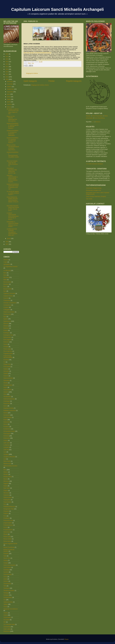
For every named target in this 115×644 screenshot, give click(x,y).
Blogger (67, 639)
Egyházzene (7, 321)
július (9, 94)
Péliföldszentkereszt (9, 507)
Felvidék (6, 347)
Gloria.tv (98, 122)
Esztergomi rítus (8, 335)
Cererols (6, 298)
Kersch (5, 424)
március (10, 104)
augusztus (10, 92)
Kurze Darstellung (99, 118)
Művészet (6, 481)
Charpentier (7, 300)
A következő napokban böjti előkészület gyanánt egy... (12, 171)
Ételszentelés (7, 337)
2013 (7, 69)
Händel (6, 383)
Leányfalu (6, 447)
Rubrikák (6, 554)
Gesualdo (6, 371)
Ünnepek (6, 595)
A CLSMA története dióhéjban (95, 164)
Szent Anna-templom (10, 565)
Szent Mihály (7, 567)
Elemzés (6, 323)
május (9, 99)
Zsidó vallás (7, 629)
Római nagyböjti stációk (10, 544)
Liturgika (6, 454)
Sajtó (5, 556)
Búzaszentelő (7, 289)
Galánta (6, 369)
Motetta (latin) (7, 477)
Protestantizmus (8, 525)
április (9, 102)
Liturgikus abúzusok (9, 457)
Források (6, 360)
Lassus (6, 440)
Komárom (6, 427)
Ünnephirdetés (8, 597)
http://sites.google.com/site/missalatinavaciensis (37, 53)
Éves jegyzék (7, 340)
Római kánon (7, 541)
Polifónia (6, 513)
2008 (7, 242)
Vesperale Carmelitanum (11, 609)
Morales (6, 474)
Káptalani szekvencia (10, 410)
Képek (5, 420)
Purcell (5, 527)
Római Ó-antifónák (9, 547)
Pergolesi (6, 511)
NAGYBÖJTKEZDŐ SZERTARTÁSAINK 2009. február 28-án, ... (13, 208)
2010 (7, 77)
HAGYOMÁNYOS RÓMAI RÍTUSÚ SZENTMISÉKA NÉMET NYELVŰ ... (12, 200)
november (10, 84)
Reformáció (7, 532)
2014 (7, 67)
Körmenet (6, 436)
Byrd (5, 291)
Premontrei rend (8, 520)
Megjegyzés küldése (32, 73)
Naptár (5, 486)
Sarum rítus (7, 558)
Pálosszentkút (8, 497)
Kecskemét (7, 415)
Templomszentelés (9, 590)
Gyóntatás (6, 380)
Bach (5, 273)
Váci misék (89, 199)
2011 (7, 74)
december (10, 81)
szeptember (11, 89)
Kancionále (7, 403)
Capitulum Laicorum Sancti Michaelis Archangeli (57, 9)
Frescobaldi (7, 367)
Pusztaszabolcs (8, 530)
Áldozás (6, 260)
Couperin (6, 307)
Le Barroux (7, 445)
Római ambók (7, 539)
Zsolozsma (7, 631)
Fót (4, 362)
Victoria (6, 613)
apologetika (7, 264)
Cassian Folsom (8, 296)
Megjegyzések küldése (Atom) (40, 85)
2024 (7, 57)
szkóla (5, 579)
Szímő (5, 577)
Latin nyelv (7, 443)
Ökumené (6, 493)
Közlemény (7, 438)
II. (94, 122)
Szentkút (6, 572)
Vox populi (6, 620)
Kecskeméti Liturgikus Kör (93, 190)
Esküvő (6, 330)
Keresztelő (7, 422)
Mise (30, 63)
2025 (7, 54)
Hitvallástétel (7, 397)
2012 (7, 72)
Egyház (6, 319)
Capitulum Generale (9, 293)
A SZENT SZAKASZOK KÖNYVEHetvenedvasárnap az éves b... (13, 216)
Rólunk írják (7, 537)
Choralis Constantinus (10, 303)
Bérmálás (6, 277)
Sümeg (6, 560)
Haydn (5, 387)
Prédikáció (7, 518)
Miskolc (6, 472)
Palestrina (6, 495)
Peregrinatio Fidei (9, 509)
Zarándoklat (7, 627)
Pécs (5, 504)
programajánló (8, 523)
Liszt (5, 452)
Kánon (5, 406)
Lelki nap (6, 450)
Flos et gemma (8, 351)
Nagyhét (6, 483)
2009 (7, 79)
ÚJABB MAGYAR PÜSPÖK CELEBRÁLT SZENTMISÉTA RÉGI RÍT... (12, 232)
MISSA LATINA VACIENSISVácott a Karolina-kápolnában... (13, 147)
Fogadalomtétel (8, 353)
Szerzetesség (7, 574)
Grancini (6, 376)
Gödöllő (6, 373)
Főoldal (51, 81)
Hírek (5, 394)
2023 (7, 59)
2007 (7, 244)
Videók (5, 615)
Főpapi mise (7, 364)
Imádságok (7, 401)
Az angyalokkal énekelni (10, 267)
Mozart (5, 479)
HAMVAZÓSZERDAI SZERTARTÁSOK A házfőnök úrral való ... (13, 187)
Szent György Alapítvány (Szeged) (96, 196)
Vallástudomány (8, 602)
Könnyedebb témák (9, 431)
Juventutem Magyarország (94, 188)
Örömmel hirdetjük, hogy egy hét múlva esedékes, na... (12, 163)
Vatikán (6, 604)
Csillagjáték (7, 310)
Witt (5, 622)
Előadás (6, 326)
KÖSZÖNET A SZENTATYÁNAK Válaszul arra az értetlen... (12, 224)
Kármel (6, 413)
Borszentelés (7, 282)
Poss (5, 516)
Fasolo (5, 344)
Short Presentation (98, 116)
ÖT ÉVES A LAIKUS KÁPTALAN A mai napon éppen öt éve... (13, 111)
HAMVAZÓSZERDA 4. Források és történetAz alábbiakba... (12, 133)
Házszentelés (7, 390)
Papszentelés (7, 502)
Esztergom (7, 333)
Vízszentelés (7, 617)
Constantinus (7, 305)
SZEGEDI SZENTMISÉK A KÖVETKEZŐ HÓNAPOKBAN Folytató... (12, 179)
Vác (33, 63)
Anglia (5, 262)
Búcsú (5, 287)
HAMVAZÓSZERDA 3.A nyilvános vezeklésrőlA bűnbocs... (12, 140)
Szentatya (6, 570)
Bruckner (6, 284)
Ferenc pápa (7, 349)
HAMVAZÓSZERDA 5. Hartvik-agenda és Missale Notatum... (13, 126)
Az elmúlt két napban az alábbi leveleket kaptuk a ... (13, 193)
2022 (7, 62)
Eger (5, 317)
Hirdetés (6, 392)
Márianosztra (7, 463)
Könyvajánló (7, 434)
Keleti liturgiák (8, 417)
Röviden (88, 116)
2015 (7, 64)
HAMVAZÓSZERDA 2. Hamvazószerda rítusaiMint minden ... (13, 155)
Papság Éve (7, 500)
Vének (5, 607)
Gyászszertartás (8, 378)
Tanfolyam (6, 588)
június (9, 97)
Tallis (5, 586)
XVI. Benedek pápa (9, 624)
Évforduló (6, 342)
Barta (5, 275)
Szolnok (6, 581)
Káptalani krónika (8, 408)
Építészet (6, 328)
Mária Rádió (7, 461)
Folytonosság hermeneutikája (8, 357)
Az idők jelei (7, 270)
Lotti (5, 459)
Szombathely (7, 583)
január (9, 238)
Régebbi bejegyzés (74, 81)
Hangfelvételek (8, 385)
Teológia (6, 593)
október (9, 87)
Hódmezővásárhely (9, 399)
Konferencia (7, 429)
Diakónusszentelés (9, 312)
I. (92, 122)
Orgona (6, 490)
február (9, 107)
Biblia (5, 280)
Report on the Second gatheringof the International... (12, 119)
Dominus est (7, 314)
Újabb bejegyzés (30, 81)
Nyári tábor (7, 488)
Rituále (5, 534)
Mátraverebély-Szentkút (10, 466)
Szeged (6, 563)
